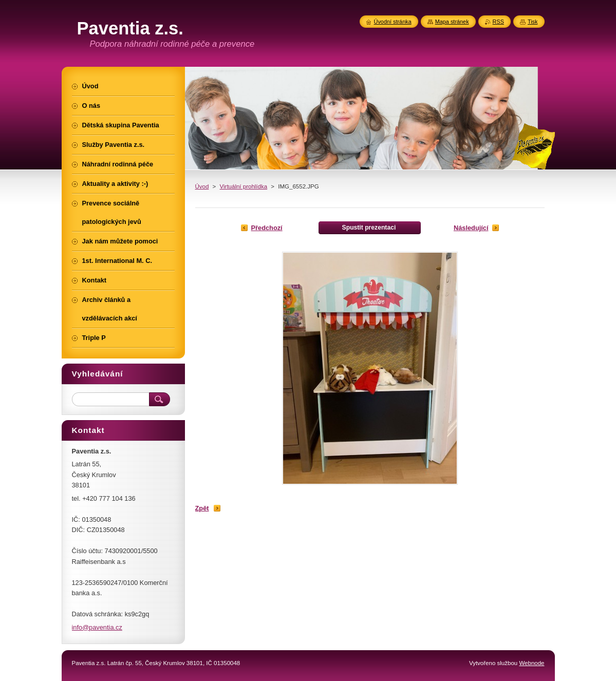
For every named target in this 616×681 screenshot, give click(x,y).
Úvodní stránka (393, 22)
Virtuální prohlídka (244, 186)
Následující (471, 228)
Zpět (202, 508)
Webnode (531, 663)
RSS (498, 22)
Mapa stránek (452, 22)
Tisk (533, 22)
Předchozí (267, 228)
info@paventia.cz (97, 627)
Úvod (202, 186)
